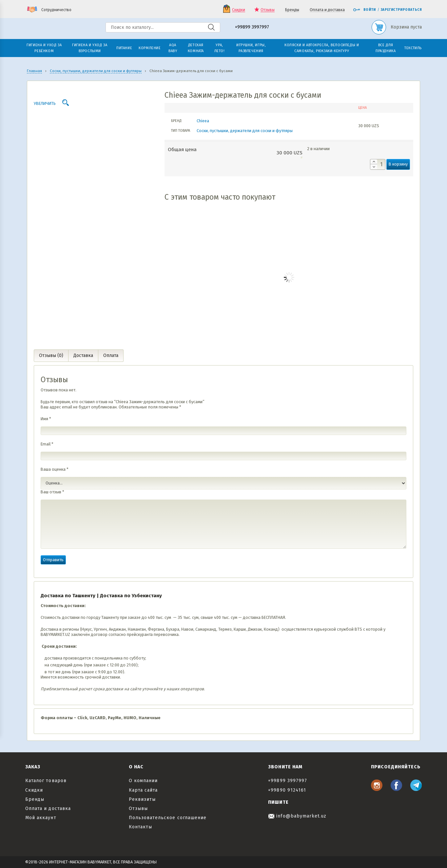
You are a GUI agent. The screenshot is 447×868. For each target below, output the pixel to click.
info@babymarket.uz (297, 816)
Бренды (292, 10)
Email (47, 444)
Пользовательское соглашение (168, 818)
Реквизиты (142, 799)
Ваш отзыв (52, 492)
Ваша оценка (55, 469)
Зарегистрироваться (401, 10)
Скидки (239, 10)
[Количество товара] (378, 164)
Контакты (140, 827)
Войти (364, 10)
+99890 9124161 (287, 790)
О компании (143, 781)
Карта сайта (143, 790)
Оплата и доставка (327, 10)
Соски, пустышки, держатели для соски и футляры (245, 131)
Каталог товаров (46, 781)
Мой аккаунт (41, 818)
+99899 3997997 (252, 27)
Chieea (203, 121)
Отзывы (268, 10)
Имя (46, 419)
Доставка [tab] (83, 355)
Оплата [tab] (111, 355)
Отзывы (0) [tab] (51, 355)
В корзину (398, 164)
